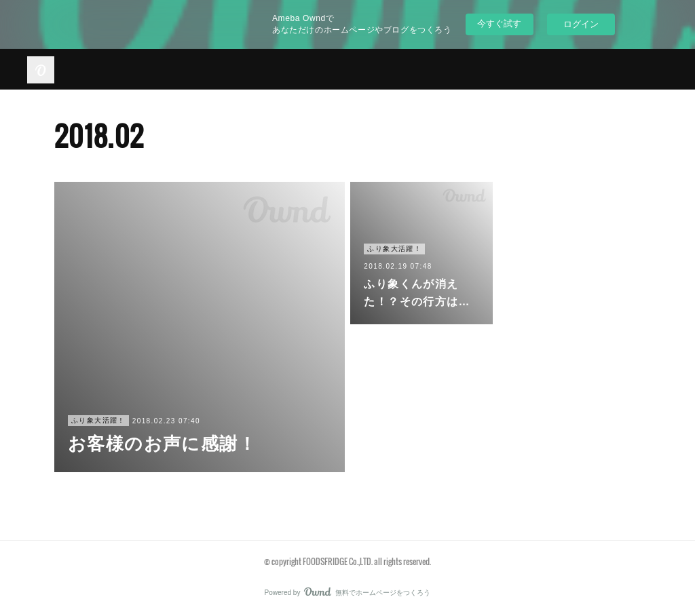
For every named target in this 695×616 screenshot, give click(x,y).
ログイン (581, 24)
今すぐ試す (499, 23)
